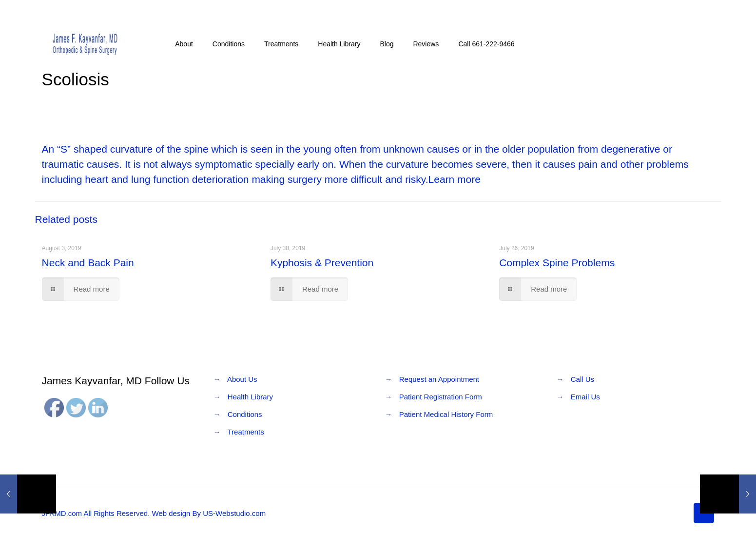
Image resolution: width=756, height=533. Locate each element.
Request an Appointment (439, 379)
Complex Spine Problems (557, 263)
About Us (242, 379)
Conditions (245, 414)
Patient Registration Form (441, 397)
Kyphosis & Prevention (322, 263)
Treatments (245, 432)
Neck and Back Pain (88, 263)
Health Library (250, 397)
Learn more (455, 179)
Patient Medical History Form (446, 414)
